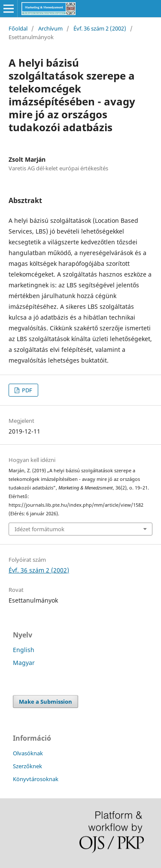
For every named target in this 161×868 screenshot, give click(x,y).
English (24, 650)
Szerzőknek (27, 766)
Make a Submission (46, 702)
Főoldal (18, 28)
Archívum (50, 28)
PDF (26, 390)
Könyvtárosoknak (36, 779)
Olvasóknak (28, 753)
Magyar (24, 663)
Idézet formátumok (39, 529)
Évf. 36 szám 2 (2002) (100, 28)
